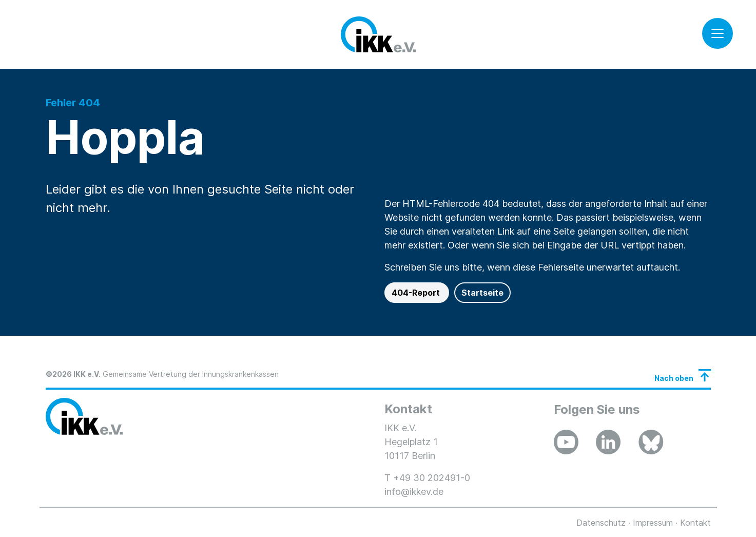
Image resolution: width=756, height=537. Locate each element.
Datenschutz (601, 523)
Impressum (653, 523)
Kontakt (695, 523)
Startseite (482, 293)
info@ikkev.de (414, 492)
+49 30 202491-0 (432, 478)
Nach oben (674, 378)
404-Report (417, 293)
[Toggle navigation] (718, 33)
